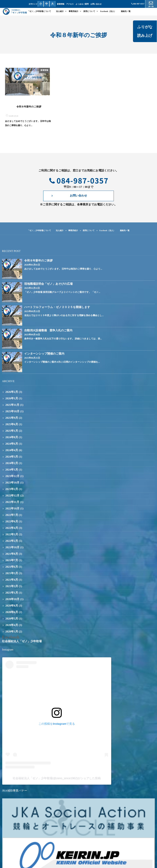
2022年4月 (12, 530)
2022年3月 (12, 536)
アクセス (71, 4)
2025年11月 (12, 407)
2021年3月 (12, 588)
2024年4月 (12, 452)
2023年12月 (13, 478)
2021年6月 (12, 569)
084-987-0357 (138, 4)
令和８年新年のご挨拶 (29, 108)
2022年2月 (12, 543)
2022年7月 (12, 517)
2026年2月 (12, 394)
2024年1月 (12, 471)
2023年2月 (12, 491)
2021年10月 (13, 549)
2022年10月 (13, 510)
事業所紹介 (73, 11)
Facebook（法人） (108, 11)
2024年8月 (12, 439)
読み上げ (144, 35)
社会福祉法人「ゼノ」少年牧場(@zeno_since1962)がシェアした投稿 (57, 780)
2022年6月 (12, 523)
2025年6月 (12, 426)
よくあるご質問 (83, 4)
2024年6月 (12, 446)
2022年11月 (12, 504)
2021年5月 (12, 575)
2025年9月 (12, 420)
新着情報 (61, 4)
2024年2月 (12, 465)
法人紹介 (60, 11)
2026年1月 (12, 400)
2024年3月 (12, 458)
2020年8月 (12, 607)
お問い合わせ (97, 4)
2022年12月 (13, 497)
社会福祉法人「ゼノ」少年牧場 (22, 643)
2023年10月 (13, 484)
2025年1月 (12, 433)
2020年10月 (13, 601)
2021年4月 (12, 582)
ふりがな (144, 27)
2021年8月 (12, 556)
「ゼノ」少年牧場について (39, 11)
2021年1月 (12, 594)
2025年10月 (13, 413)
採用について (89, 11)
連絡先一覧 (126, 11)
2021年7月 (12, 562)
